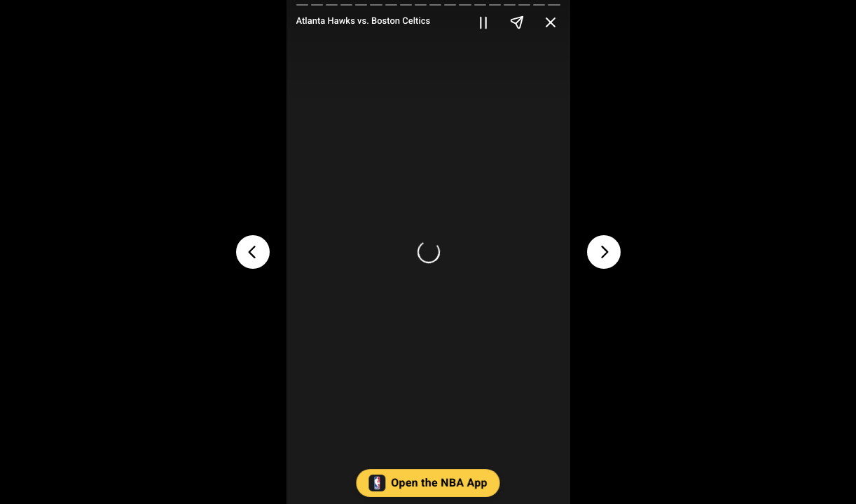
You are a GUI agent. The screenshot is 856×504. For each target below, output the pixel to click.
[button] (428, 486)
